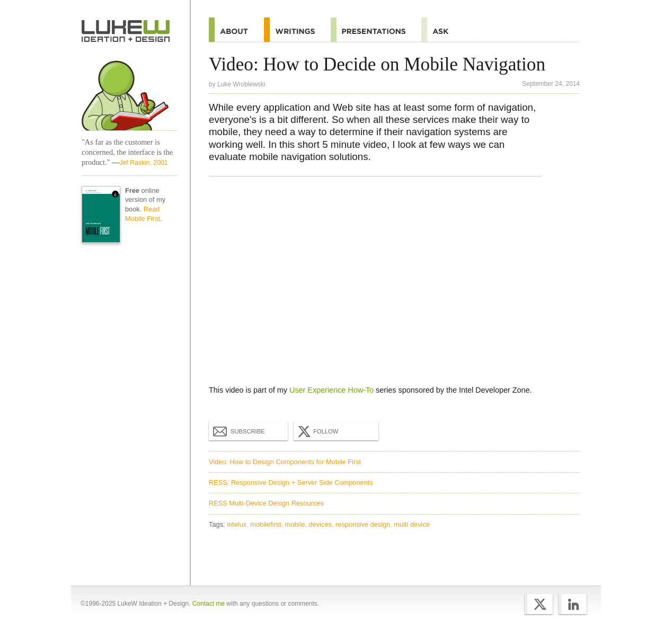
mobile (295, 524)
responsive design (363, 524)
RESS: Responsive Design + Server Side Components (291, 482)
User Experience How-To (331, 390)
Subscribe (239, 431)
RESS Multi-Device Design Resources (266, 503)
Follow (317, 431)
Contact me (209, 604)
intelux (237, 524)
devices (320, 524)
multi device (412, 524)
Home (126, 31)
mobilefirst (266, 524)
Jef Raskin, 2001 (143, 163)
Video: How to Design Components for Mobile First (285, 462)
